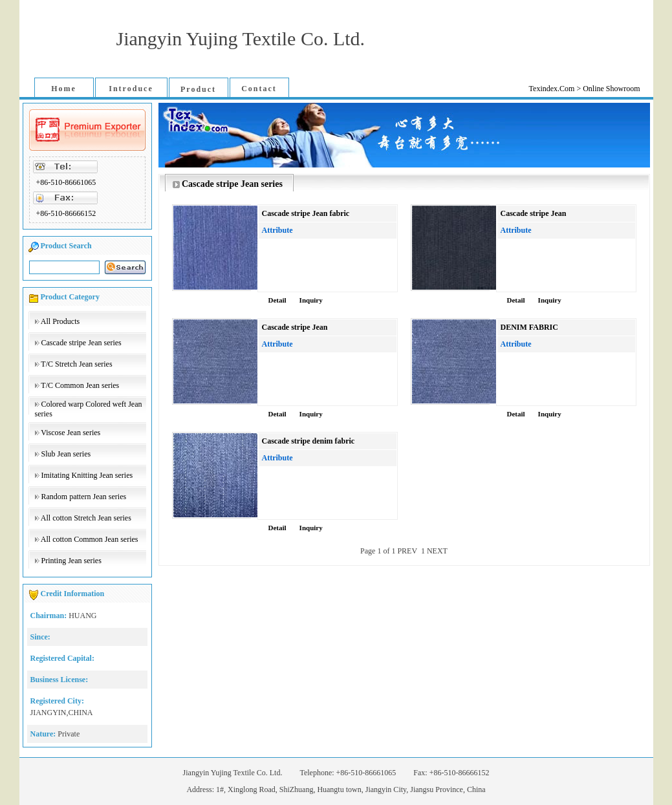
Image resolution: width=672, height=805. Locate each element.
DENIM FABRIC (529, 327)
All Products (60, 321)
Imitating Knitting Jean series (87, 475)
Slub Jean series (66, 454)
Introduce (131, 89)
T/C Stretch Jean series (76, 364)
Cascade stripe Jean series (81, 343)
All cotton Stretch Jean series (86, 518)
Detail (277, 300)
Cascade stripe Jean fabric (306, 213)
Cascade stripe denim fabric (309, 441)
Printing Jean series (71, 561)
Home (64, 89)
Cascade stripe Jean (534, 213)
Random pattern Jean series (84, 497)
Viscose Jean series (70, 433)
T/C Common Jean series (80, 385)
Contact (259, 89)
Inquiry (311, 300)
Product (198, 89)
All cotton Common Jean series (90, 539)
